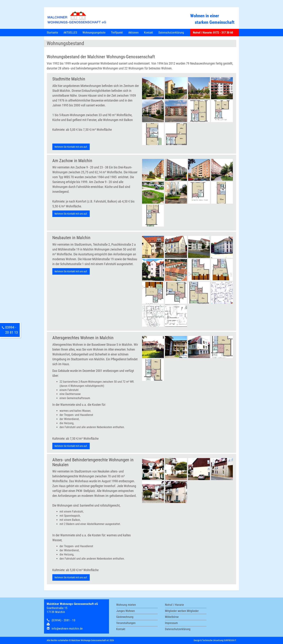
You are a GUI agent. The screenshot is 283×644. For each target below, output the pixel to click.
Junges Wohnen (126, 611)
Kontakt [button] (149, 33)
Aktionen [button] (133, 33)
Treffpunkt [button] (117, 33)
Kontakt (121, 629)
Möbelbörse (172, 617)
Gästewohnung (125, 617)
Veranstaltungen (126, 623)
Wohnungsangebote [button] (94, 33)
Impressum (171, 623)
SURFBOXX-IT (230, 640)
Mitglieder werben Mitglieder (182, 611)
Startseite (52, 33)
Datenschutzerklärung (171, 33)
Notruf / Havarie (174, 605)
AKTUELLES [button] (70, 33)
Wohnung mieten (126, 605)
